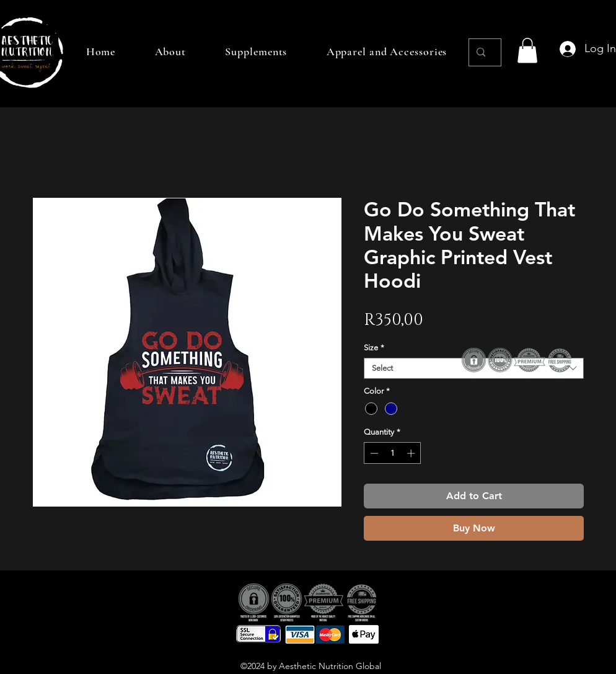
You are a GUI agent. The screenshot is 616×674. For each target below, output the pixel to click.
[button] (527, 51)
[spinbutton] (393, 453)
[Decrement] (373, 453)
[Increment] (412, 453)
